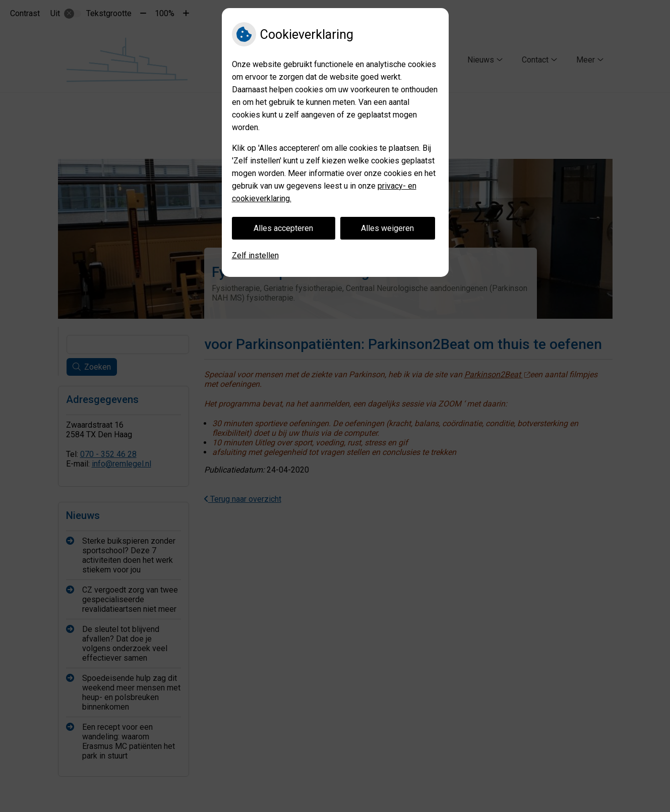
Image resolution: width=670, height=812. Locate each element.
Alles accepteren (283, 228)
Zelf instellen (255, 255)
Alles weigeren (387, 228)
